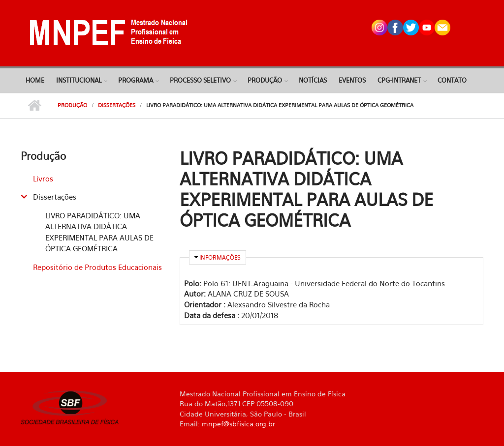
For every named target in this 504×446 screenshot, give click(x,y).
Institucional (79, 80)
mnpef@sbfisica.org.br (238, 424)
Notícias (313, 80)
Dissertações (117, 105)
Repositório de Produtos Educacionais (97, 267)
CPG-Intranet (399, 80)
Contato (452, 80)
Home (35, 80)
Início (34, 106)
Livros (43, 178)
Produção (265, 80)
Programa (136, 80)
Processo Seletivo (200, 80)
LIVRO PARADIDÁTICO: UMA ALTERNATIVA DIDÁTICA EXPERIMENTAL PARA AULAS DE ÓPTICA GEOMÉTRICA (99, 232)
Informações (220, 257)
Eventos (352, 80)
